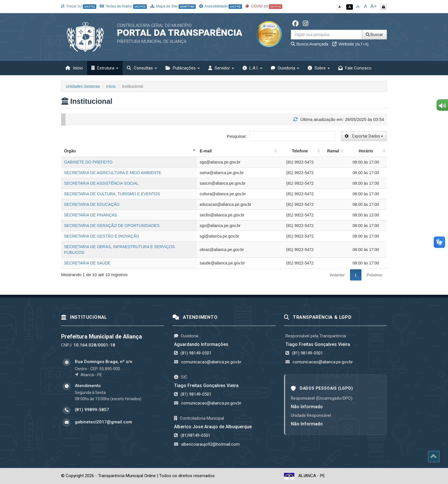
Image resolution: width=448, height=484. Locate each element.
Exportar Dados (364, 136)
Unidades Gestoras (83, 86)
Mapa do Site (173, 6)
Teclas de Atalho (123, 6)
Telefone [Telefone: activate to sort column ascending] (300, 151)
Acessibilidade (221, 6)
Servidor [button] (221, 68)
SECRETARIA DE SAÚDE (87, 263)
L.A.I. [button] (252, 68)
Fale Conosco (355, 68)
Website (350, 44)
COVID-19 (264, 6)
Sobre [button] (319, 68)
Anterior (337, 275)
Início (74, 68)
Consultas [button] (142, 68)
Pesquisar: (281, 136)
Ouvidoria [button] (285, 68)
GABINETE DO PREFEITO (88, 162)
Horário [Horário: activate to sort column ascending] (366, 151)
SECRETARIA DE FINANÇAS (91, 215)
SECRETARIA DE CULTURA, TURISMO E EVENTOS (112, 194)
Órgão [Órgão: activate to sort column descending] (70, 151)
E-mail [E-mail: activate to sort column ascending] (206, 151)
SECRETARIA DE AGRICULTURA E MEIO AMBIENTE (113, 173)
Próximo (374, 275)
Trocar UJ (79, 6)
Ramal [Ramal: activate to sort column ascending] (333, 151)
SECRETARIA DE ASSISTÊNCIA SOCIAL (101, 183)
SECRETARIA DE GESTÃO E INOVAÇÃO (102, 236)
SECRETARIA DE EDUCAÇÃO (92, 204)
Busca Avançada (310, 44)
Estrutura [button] (105, 68)
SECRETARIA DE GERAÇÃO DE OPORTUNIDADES (112, 226)
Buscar (374, 35)
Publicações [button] (183, 68)
